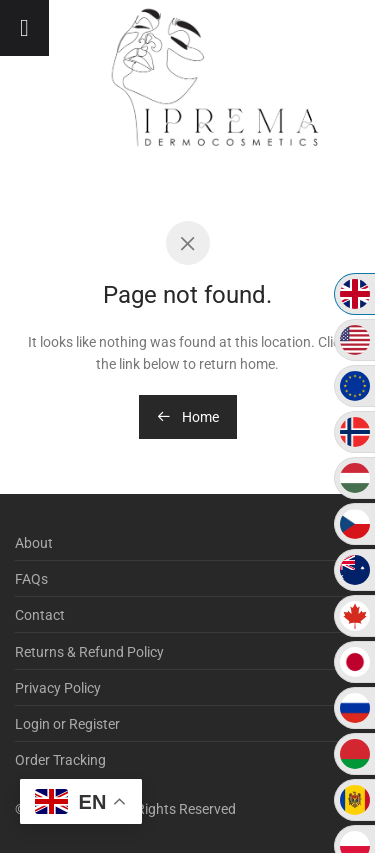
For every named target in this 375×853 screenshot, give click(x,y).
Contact (40, 615)
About (34, 543)
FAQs (31, 579)
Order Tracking (60, 760)
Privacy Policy (58, 688)
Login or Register (67, 724)
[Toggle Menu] (24, 28)
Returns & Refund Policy (89, 652)
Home (188, 417)
